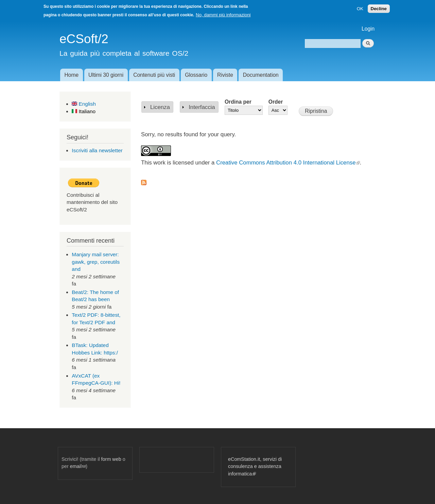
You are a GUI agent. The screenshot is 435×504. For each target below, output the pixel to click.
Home (71, 75)
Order (276, 102)
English (84, 104)
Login (368, 29)
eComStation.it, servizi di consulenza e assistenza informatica (255, 466)
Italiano (84, 111)
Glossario (196, 75)
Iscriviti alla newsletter (97, 150)
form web (111, 459)
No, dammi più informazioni (223, 15)
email (78, 466)
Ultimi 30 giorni (106, 75)
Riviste (225, 75)
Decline (379, 9)
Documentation (261, 75)
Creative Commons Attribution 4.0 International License (288, 163)
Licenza (160, 107)
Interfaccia (202, 107)
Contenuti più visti (154, 75)
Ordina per (238, 102)
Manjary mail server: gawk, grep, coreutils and (96, 262)
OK (360, 9)
